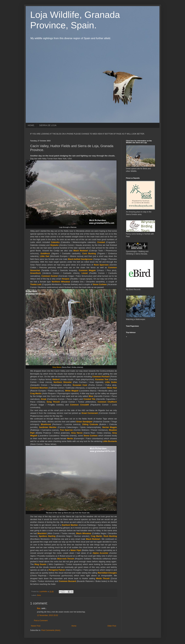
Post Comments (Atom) (51, 630)
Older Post (112, 626)
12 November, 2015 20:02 (48, 615)
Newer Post (36, 626)
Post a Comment (41, 621)
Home (74, 626)
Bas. (39, 608)
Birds (39, 595)
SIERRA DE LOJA (48, 125)
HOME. (31, 125)
